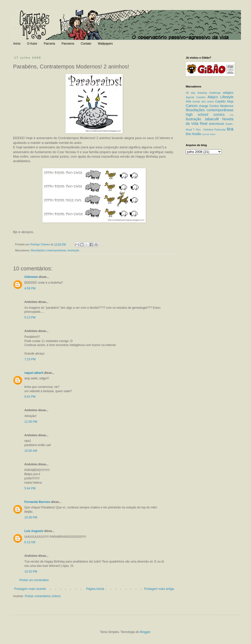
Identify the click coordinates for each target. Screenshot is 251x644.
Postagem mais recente (30, 589)
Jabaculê (212, 119)
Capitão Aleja (224, 101)
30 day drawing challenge (203, 93)
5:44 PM (30, 488)
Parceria (49, 44)
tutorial (205, 134)
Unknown (31, 277)
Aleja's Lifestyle (220, 97)
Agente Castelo (196, 97)
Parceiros (68, 44)
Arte (189, 101)
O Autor (32, 44)
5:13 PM (30, 317)
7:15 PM (30, 359)
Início (17, 44)
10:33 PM (31, 572)
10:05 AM (31, 451)
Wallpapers (105, 44)
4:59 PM (30, 288)
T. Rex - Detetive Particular (209, 130)
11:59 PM (31, 422)
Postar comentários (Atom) (43, 596)
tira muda (193, 134)
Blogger (145, 632)
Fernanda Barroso (37, 502)
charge (204, 106)
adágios (228, 93)
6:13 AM (30, 542)
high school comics (205, 115)
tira (230, 129)
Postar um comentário (34, 580)
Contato (86, 44)
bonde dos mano (203, 101)
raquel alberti (34, 373)
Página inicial (95, 589)
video (212, 134)
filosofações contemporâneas (48, 250)
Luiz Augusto (34, 531)
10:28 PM (31, 517)
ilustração (73, 250)
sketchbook (216, 124)
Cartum (192, 106)
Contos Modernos (221, 106)
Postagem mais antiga (159, 589)
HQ (232, 115)
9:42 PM (30, 397)
